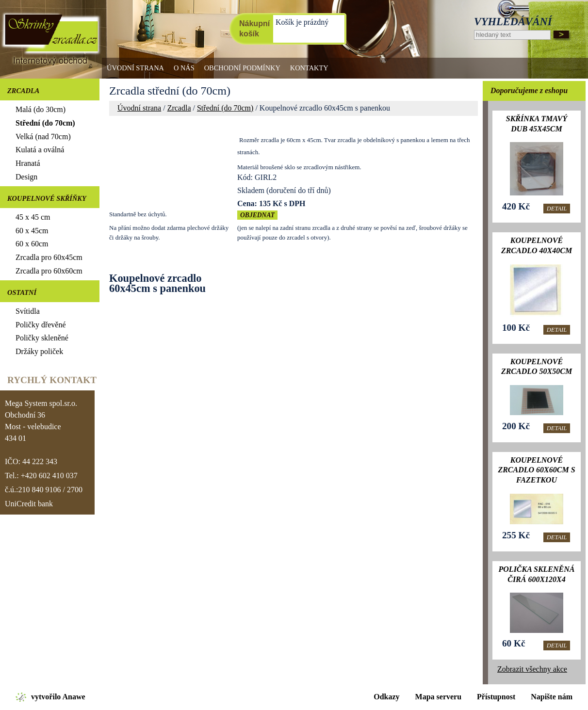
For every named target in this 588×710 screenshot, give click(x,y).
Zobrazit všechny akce (532, 669)
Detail (557, 209)
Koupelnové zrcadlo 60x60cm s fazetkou (536, 470)
